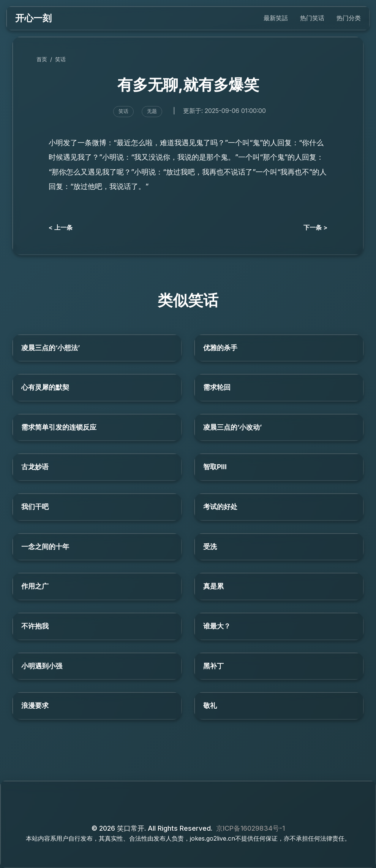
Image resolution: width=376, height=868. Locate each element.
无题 (152, 111)
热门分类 (349, 18)
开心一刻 (33, 18)
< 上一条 (61, 227)
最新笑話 (276, 18)
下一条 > (315, 227)
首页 (42, 59)
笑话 (60, 59)
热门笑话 (312, 18)
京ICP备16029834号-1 (250, 828)
